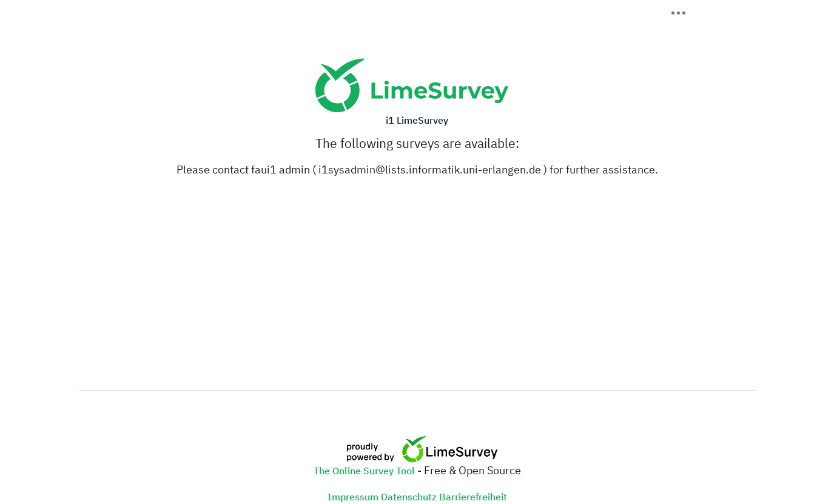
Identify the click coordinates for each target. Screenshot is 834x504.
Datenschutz (409, 497)
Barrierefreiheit (473, 497)
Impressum (353, 497)
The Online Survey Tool (365, 471)
